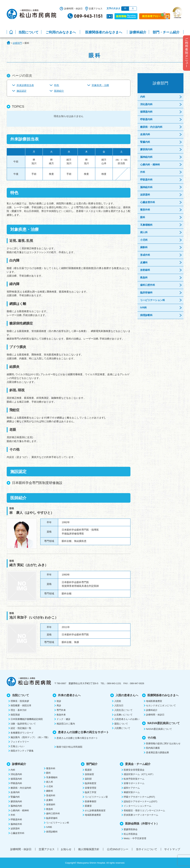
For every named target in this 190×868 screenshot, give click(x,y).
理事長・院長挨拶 (20, 701)
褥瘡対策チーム (132, 792)
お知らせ (66, 849)
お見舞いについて (123, 715)
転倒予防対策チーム (134, 779)
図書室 (88, 806)
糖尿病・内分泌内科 (151, 127)
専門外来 (61, 710)
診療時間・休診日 (73, 9)
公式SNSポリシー (118, 849)
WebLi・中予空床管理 (135, 838)
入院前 (118, 701)
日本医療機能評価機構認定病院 (27, 719)
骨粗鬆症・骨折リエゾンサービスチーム (144, 810)
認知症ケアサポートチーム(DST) (141, 801)
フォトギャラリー (20, 742)
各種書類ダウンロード (22, 733)
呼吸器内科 (146, 119)
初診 (59, 701)
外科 (143, 172)
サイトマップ (172, 849)
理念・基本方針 (19, 710)
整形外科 (145, 210)
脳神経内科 (146, 157)
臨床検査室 (91, 783)
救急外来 (61, 715)
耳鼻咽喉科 (146, 225)
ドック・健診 (63, 719)
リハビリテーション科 (153, 300)
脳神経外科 (146, 187)
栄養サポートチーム (134, 783)
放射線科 (145, 270)
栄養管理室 (91, 788)
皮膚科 (144, 262)
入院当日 (119, 705)
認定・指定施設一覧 (21, 728)
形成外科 (145, 255)
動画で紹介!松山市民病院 (70, 747)
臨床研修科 (146, 293)
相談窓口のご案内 (66, 724)
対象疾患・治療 (100, 85)
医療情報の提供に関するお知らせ (163, 743)
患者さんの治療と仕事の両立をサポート (77, 738)
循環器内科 (146, 112)
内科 (143, 97)
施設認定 (22, 91)
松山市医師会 (131, 834)
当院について (28, 32)
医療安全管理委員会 (134, 770)
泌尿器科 (145, 195)
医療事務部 (91, 801)
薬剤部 (88, 779)
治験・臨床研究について (23, 724)
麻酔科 (144, 247)
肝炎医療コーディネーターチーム (141, 815)
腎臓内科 (145, 142)
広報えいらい (17, 746)
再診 (59, 705)
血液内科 (145, 134)
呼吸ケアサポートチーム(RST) (139, 797)
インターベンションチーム (138, 806)
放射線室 (89, 774)
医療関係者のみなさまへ (104, 32)
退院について (121, 724)
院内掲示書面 (153, 748)
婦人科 (144, 232)
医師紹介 (59, 91)
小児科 (144, 240)
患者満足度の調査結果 (157, 752)
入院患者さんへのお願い (127, 719)
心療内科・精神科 (150, 165)
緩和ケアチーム (132, 788)
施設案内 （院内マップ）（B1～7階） (30, 737)
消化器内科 (146, 104)
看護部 (88, 770)
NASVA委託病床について (159, 729)
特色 (57, 85)
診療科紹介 (138, 32)
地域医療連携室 (154, 701)
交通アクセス (96, 9)
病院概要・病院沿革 (21, 705)
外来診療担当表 (25, 85)
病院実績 (15, 715)
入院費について (122, 728)
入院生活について (123, 710)
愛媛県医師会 (131, 829)
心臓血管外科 (148, 202)
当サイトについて (147, 849)
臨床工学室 (91, 792)
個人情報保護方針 (89, 849)
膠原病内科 (146, 149)
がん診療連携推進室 (95, 810)
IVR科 (144, 308)
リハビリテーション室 (96, 797)
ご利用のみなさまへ (61, 32)
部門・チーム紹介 (166, 32)
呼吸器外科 (146, 180)
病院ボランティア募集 (22, 751)
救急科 (144, 277)
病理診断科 (146, 315)
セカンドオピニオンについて (161, 705)
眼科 (143, 217)
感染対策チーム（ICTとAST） (139, 774)
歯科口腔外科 (148, 285)
